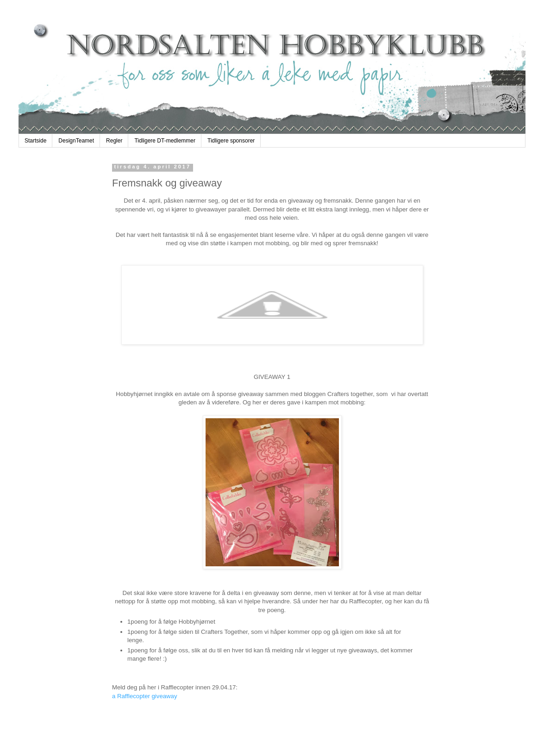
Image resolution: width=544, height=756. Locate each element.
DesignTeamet (76, 141)
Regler (114, 141)
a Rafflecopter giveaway (145, 696)
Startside (35, 141)
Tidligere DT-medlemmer (165, 141)
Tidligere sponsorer (231, 141)
